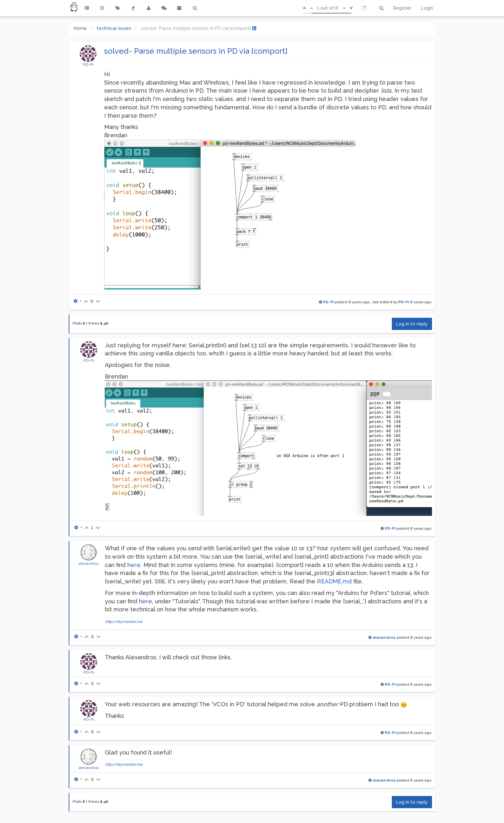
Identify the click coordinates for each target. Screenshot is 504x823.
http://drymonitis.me (124, 622)
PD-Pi (88, 65)
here (134, 565)
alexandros (89, 563)
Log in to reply (412, 324)
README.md (334, 581)
